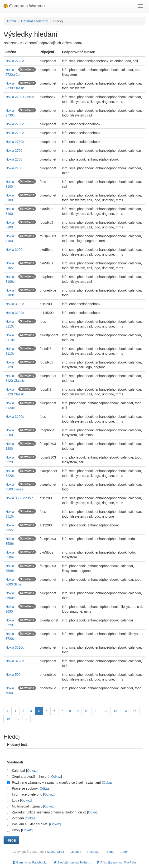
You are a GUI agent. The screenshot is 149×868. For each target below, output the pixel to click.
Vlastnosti (15, 762)
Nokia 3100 (14, 250)
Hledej (110, 852)
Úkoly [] (20, 830)
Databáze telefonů (35, 21)
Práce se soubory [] (29, 788)
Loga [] (19, 800)
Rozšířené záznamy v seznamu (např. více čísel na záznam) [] (60, 782)
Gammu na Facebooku (30, 862)
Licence (76, 852)
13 (115, 711)
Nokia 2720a (15, 61)
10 (87, 711)
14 (125, 711)
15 (135, 711)
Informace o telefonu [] (31, 794)
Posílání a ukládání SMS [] (34, 824)
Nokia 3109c (15, 304)
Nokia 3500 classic (19, 498)
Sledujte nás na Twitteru (72, 862)
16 (8, 719)
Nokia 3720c (15, 647)
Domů (12, 21)
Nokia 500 (13, 675)
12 (106, 711)
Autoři (125, 852)
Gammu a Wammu (24, 6)
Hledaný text (17, 745)
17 (18, 719)
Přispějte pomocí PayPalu (116, 862)
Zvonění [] (22, 818)
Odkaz (32, 771)
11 (96, 711)
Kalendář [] (22, 771)
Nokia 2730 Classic (20, 97)
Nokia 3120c (15, 417)
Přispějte (94, 852)
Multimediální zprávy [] (31, 806)
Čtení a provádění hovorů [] (34, 777)
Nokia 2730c (15, 124)
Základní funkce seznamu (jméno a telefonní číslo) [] (53, 812)
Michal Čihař (56, 852)
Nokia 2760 (14, 151)
